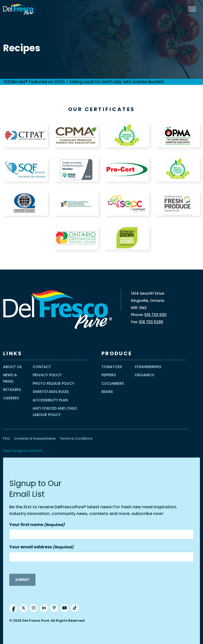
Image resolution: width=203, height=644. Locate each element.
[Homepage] (19, 9)
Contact (42, 367)
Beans (107, 392)
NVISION (36, 451)
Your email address (41, 547)
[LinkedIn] (44, 608)
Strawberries (148, 367)
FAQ (6, 438)
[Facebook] (13, 608)
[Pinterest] (54, 608)
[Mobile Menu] (192, 9)
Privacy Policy (47, 375)
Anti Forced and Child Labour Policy (55, 412)
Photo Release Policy (53, 383)
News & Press (10, 378)
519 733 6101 (155, 315)
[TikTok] (75, 608)
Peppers (109, 375)
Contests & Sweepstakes (35, 438)
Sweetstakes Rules (51, 392)
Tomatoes (112, 367)
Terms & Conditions (76, 438)
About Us (12, 367)
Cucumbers (113, 383)
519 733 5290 (151, 322)
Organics (144, 375)
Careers (11, 398)
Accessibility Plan (50, 400)
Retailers (12, 390)
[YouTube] (64, 608)
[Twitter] (23, 608)
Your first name (37, 525)
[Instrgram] (34, 608)
